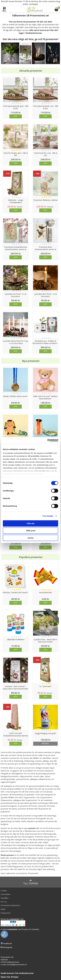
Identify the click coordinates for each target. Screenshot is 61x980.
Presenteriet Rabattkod (10, 905)
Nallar (3, 909)
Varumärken (5, 894)
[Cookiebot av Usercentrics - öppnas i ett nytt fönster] (47, 441)
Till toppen (31, 882)
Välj (46, 650)
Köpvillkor (5, 898)
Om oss (4, 902)
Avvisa (30, 538)
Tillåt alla (30, 523)
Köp (16, 116)
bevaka (45, 743)
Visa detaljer (48, 516)
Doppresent (6, 913)
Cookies (4, 891)
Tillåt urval (31, 531)
